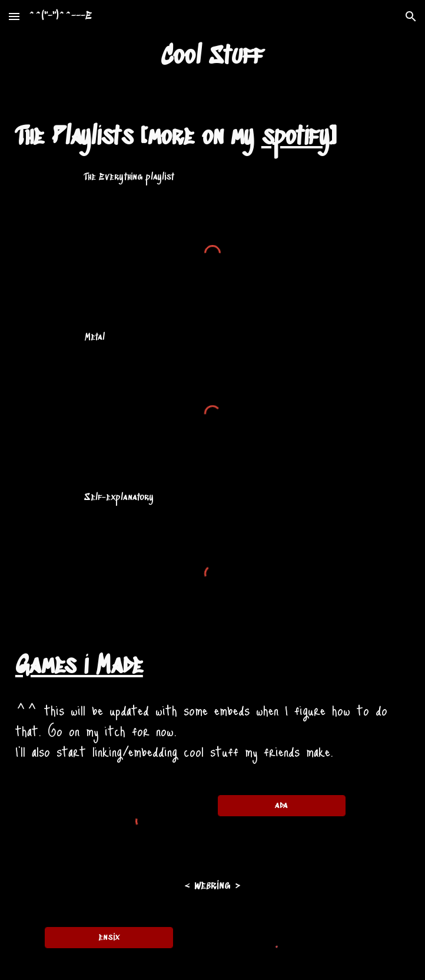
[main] (213, 57)
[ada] (282, 806)
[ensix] (109, 938)
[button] (14, 16)
